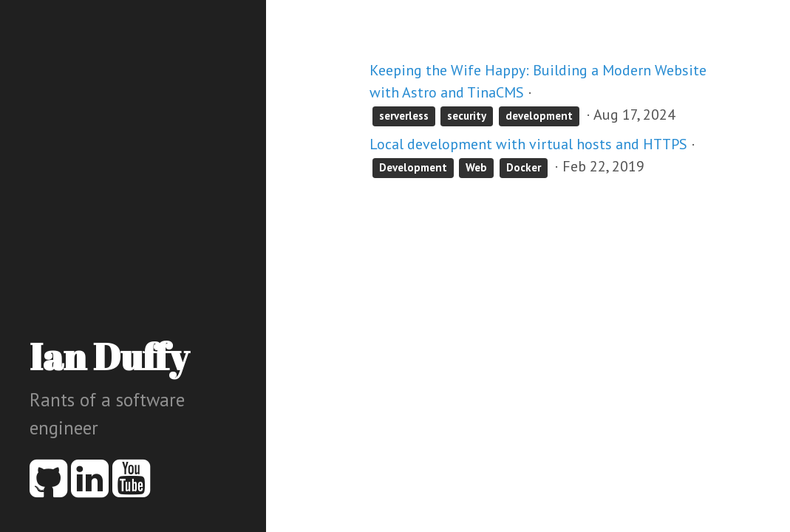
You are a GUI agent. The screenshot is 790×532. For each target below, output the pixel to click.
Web (476, 167)
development (539, 116)
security (467, 116)
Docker (524, 167)
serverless (404, 116)
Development (413, 167)
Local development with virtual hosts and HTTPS (528, 144)
